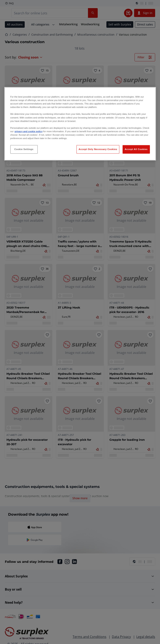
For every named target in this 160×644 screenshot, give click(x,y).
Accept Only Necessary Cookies (98, 149)
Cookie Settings (24, 149)
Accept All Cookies (136, 149)
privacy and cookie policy (29, 131)
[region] (80, 124)
